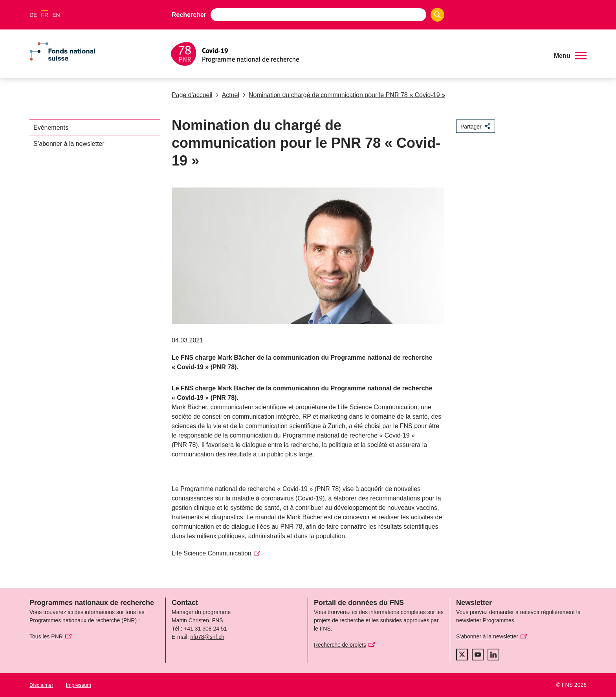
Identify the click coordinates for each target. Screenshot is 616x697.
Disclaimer (41, 685)
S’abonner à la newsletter (69, 144)
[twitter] (462, 655)
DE (33, 15)
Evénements (51, 128)
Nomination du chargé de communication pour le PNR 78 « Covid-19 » (344, 95)
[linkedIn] (493, 655)
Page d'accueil (192, 95)
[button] (570, 56)
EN (56, 15)
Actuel (227, 95)
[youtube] (478, 655)
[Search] (437, 15)
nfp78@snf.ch (207, 637)
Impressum (79, 685)
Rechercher (189, 15)
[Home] (357, 54)
